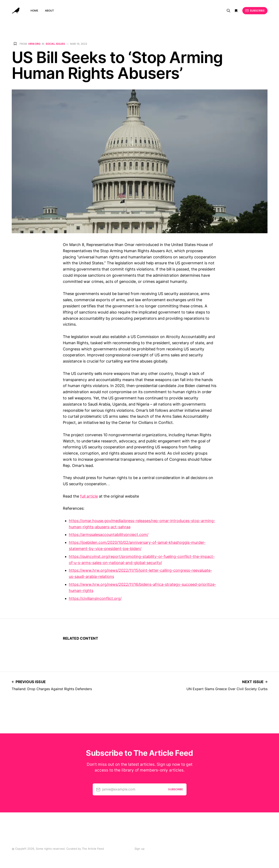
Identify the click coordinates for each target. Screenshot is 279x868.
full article (89, 496)
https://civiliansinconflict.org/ (95, 598)
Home (34, 11)
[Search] (228, 11)
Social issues (55, 44)
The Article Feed (93, 849)
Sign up (139, 849)
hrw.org (34, 44)
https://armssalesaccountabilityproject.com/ (109, 535)
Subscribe (255, 11)
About (50, 11)
